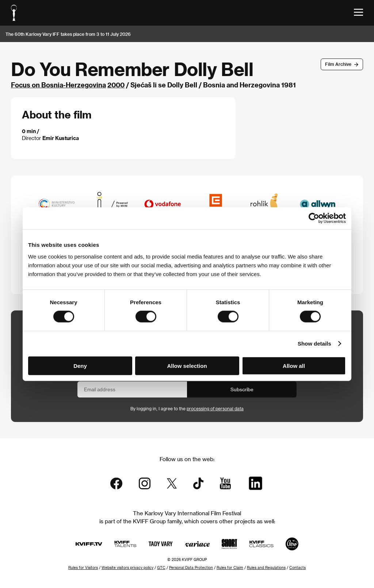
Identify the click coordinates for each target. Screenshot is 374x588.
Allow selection (187, 365)
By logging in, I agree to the (187, 408)
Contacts (297, 568)
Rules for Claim (230, 568)
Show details (314, 344)
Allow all (294, 365)
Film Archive (338, 64)
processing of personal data (215, 408)
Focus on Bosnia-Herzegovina (58, 85)
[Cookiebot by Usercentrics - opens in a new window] (314, 218)
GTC (161, 568)
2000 (116, 85)
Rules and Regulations (266, 568)
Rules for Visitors (83, 568)
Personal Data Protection (191, 568)
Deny (80, 365)
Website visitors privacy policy (127, 568)
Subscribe (242, 389)
